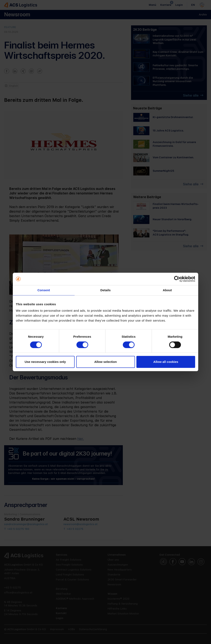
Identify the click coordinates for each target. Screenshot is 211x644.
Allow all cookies (166, 362)
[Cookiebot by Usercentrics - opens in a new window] (177, 279)
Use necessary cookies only (45, 362)
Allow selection (105, 362)
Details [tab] (105, 290)
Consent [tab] (44, 290)
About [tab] (167, 290)
